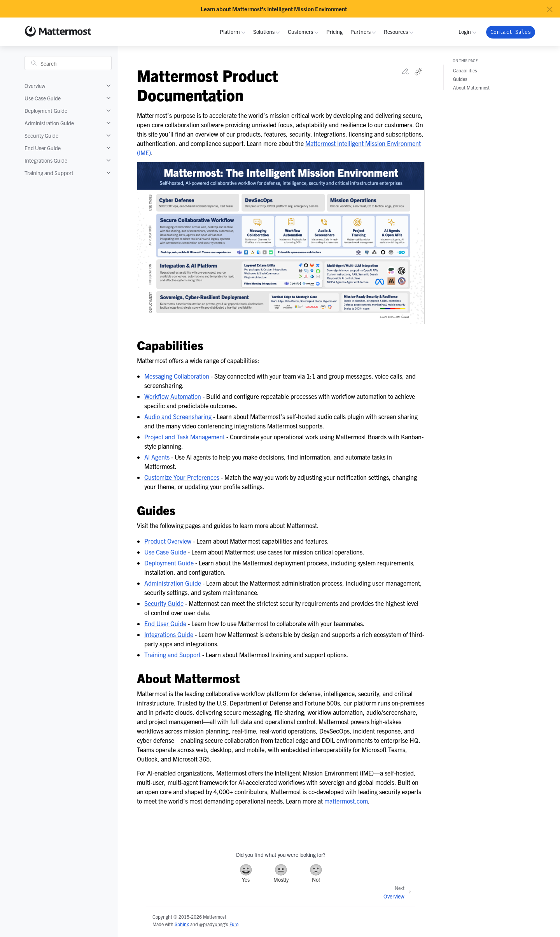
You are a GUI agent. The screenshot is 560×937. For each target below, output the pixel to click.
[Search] (68, 63)
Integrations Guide (46, 160)
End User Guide (43, 148)
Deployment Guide (46, 111)
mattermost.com (346, 801)
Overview (35, 86)
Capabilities (465, 70)
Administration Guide (49, 123)
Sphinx (182, 924)
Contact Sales (511, 32)
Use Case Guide (43, 98)
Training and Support (49, 173)
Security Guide (41, 135)
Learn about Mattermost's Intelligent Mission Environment (274, 9)
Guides (460, 79)
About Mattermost (471, 87)
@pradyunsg (212, 924)
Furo (234, 924)
